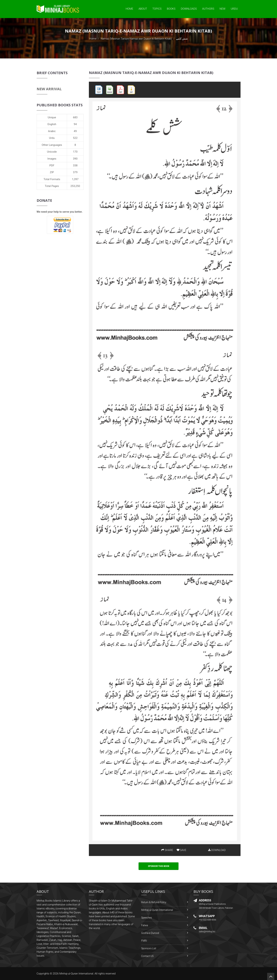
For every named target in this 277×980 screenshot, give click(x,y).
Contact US (147, 956)
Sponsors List (149, 948)
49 (75, 131)
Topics (157, 9)
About (143, 9)
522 (75, 138)
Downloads (189, 9)
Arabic (52, 131)
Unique (52, 117)
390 (75, 159)
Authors (208, 9)
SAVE (182, 850)
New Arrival (49, 89)
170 (75, 152)
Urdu (234, 9)
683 (75, 117)
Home (129, 9)
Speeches (147, 918)
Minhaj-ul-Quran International (157, 910)
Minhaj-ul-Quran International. (77, 974)
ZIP (52, 172)
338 (75, 165)
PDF (52, 165)
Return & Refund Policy (154, 902)
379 (75, 172)
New (223, 9)
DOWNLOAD (217, 850)
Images (52, 159)
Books (171, 9)
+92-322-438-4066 (208, 920)
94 (75, 124)
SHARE (167, 850)
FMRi (144, 941)
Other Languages (52, 145)
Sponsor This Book (159, 866)
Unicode (52, 152)
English (52, 124)
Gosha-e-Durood (150, 933)
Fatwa (145, 925)
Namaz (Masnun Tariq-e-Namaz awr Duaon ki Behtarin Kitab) (136, 39)
